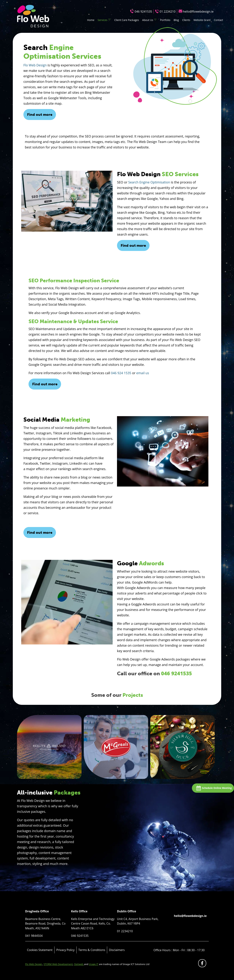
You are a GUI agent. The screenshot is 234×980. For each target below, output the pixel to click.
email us (143, 373)
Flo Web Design (35, 65)
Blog (176, 20)
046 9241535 (143, 11)
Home (91, 20)
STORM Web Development (58, 964)
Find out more (40, 115)
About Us (148, 20)
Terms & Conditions (92, 950)
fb (203, 964)
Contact (218, 20)
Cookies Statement (40, 950)
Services (102, 20)
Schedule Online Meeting (215, 788)
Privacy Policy (65, 950)
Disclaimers (117, 950)
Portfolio (165, 20)
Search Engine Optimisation (149, 182)
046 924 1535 (121, 373)
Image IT (94, 964)
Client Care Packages (127, 20)
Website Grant (202, 20)
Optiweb (79, 964)
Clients (186, 20)
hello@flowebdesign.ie (198, 11)
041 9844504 (34, 936)
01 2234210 (168, 11)
